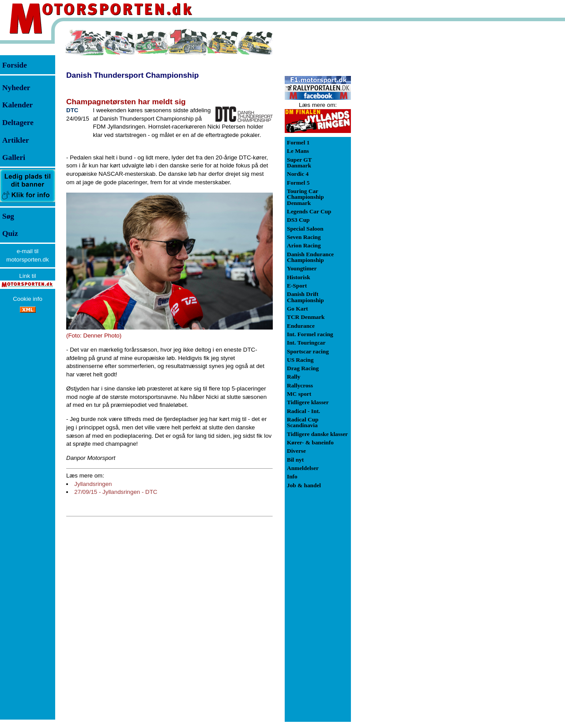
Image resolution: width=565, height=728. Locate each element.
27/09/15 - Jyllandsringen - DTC (116, 492)
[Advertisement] (397, 161)
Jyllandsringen (93, 484)
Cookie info (28, 299)
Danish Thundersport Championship (132, 75)
